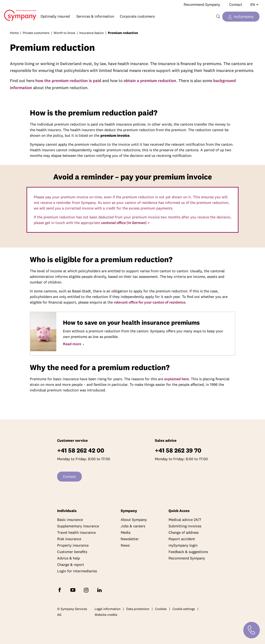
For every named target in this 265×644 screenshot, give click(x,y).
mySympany (244, 16)
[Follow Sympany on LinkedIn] (100, 590)
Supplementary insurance (78, 526)
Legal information (108, 609)
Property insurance (73, 545)
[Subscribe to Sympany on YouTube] (74, 590)
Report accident (182, 539)
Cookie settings (184, 609)
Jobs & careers (133, 526)
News (125, 545)
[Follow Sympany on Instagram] (87, 590)
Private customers (36, 33)
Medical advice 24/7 (185, 520)
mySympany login (183, 545)
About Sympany (134, 520)
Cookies (161, 609)
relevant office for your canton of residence (150, 302)
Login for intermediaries (77, 571)
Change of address (184, 532)
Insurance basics (92, 33)
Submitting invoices (185, 526)
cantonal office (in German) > (125, 223)
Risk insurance (69, 539)
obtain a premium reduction (150, 80)
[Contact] (252, 630)
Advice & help (69, 558)
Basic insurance (70, 520)
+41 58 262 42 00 (81, 450)
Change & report (71, 565)
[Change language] (253, 5)
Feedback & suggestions (188, 552)
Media (126, 532)
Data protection (138, 609)
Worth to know (64, 33)
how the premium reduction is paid (68, 80)
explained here (176, 379)
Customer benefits (72, 552)
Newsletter (130, 539)
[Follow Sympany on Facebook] (60, 590)
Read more (72, 344)
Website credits (106, 615)
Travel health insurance (76, 532)
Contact (236, 4)
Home (18, 12)
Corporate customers (137, 16)
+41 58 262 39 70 (178, 450)
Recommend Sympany (202, 4)
